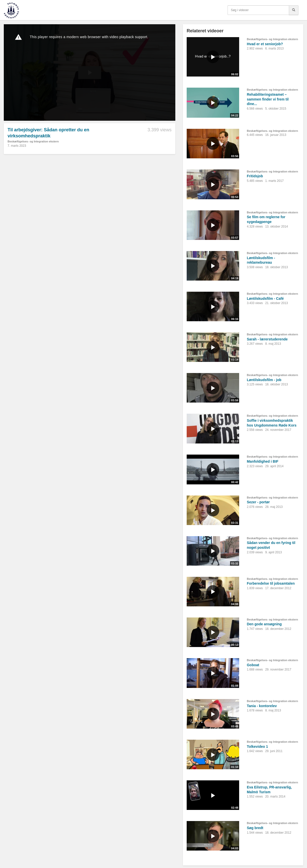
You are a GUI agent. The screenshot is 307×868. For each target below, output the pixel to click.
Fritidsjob (255, 176)
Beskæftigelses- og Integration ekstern (33, 141)
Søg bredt (255, 828)
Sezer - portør (258, 502)
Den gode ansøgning (264, 624)
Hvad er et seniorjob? (265, 44)
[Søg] (294, 10)
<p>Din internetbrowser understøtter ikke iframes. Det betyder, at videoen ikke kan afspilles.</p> (90, 72)
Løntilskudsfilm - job (264, 380)
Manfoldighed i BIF (262, 461)
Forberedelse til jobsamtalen (271, 583)
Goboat (253, 665)
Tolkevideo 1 (257, 747)
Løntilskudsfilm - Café (265, 299)
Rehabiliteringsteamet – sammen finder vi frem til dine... (268, 99)
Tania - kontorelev (262, 706)
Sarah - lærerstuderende (267, 339)
